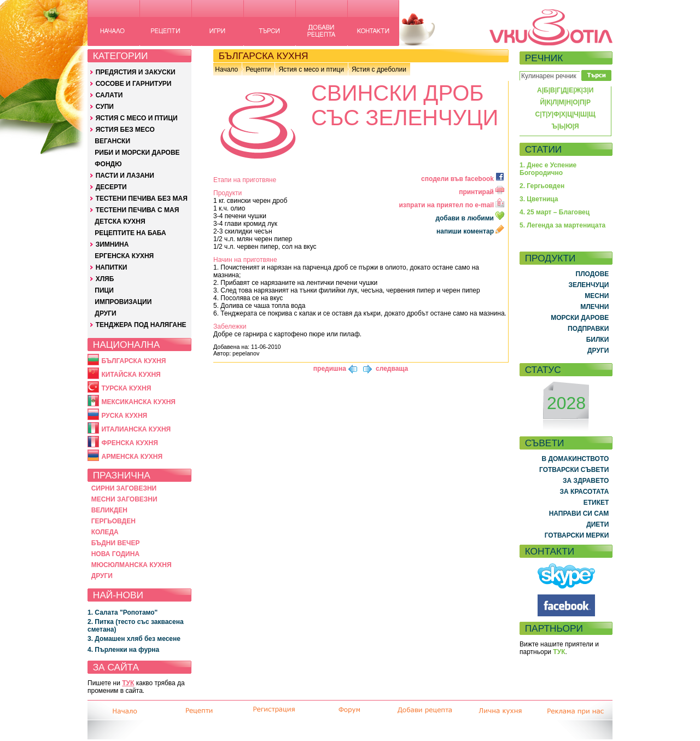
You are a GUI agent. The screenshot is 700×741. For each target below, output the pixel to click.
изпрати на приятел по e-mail (451, 205)
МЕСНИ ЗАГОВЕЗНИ (124, 499)
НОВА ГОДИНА (115, 554)
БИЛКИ (598, 340)
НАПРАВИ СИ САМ (579, 514)
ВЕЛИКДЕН (109, 510)
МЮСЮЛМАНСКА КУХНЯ (132, 565)
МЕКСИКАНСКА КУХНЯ (138, 402)
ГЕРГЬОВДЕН (113, 521)
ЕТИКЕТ (596, 503)
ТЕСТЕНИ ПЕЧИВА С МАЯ (138, 210)
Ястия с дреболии (379, 69)
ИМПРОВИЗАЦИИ (123, 302)
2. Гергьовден (542, 186)
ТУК (128, 683)
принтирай (482, 192)
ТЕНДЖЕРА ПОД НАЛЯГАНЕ (141, 325)
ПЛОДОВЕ (593, 274)
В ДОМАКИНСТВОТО (575, 459)
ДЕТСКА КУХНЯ (120, 221)
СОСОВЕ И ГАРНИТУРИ (134, 84)
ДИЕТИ (597, 524)
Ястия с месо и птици (311, 69)
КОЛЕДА (105, 532)
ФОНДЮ (108, 164)
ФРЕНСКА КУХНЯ (129, 443)
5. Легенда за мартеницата (562, 225)
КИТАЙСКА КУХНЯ (131, 375)
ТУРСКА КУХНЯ (126, 388)
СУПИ (105, 107)
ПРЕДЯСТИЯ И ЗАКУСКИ (136, 72)
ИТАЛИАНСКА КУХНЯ (136, 429)
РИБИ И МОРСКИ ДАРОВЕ (137, 153)
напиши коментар (470, 231)
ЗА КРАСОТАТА (585, 492)
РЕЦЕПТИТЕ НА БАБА (130, 233)
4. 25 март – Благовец (555, 212)
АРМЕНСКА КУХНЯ (132, 457)
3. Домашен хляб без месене (134, 639)
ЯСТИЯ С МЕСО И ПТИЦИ (137, 118)
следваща (392, 369)
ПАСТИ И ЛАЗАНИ (125, 176)
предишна (330, 369)
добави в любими (471, 218)
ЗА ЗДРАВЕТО (586, 481)
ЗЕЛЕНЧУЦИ (588, 285)
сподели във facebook (463, 179)
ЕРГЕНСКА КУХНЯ (124, 256)
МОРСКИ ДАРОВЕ (580, 318)
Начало (226, 69)
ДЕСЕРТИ (111, 187)
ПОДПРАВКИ (588, 329)
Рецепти (258, 69)
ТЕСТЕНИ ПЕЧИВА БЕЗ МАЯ (142, 199)
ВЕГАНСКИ (112, 141)
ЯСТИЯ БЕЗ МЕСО (125, 130)
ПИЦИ (104, 290)
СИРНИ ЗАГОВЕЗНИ (124, 488)
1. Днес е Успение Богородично (548, 169)
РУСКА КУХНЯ (124, 416)
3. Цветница (539, 199)
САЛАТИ (109, 95)
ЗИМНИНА (112, 244)
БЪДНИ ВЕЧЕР (116, 543)
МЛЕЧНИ (594, 307)
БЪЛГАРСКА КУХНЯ (133, 361)
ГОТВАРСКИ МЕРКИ (577, 535)
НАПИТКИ (112, 267)
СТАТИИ (544, 149)
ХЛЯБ (105, 279)
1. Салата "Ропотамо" (122, 612)
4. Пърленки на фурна (123, 650)
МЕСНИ (597, 296)
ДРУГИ (105, 313)
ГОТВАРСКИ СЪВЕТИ (574, 470)
